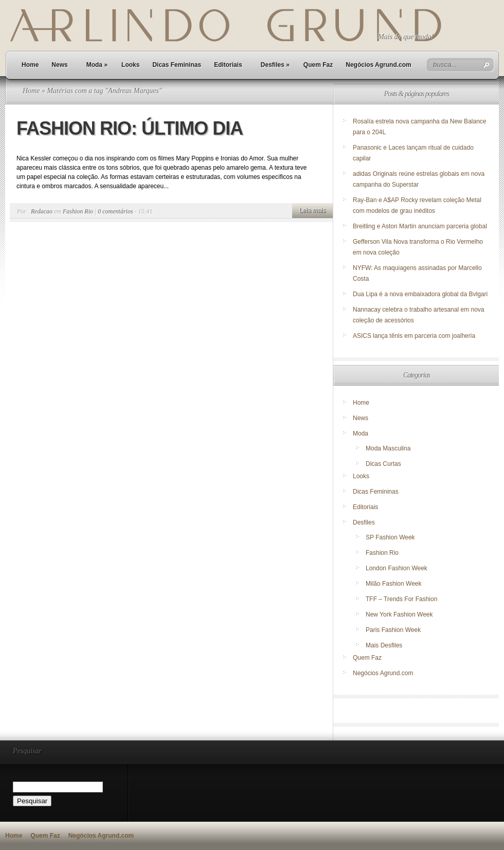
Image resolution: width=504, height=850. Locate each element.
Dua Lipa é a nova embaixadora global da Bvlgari (420, 294)
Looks (130, 65)
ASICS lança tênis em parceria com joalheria (414, 336)
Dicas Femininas (177, 65)
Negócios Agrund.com (379, 65)
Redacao (42, 211)
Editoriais (228, 65)
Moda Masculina (388, 448)
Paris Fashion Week (393, 630)
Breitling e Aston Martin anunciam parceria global (420, 226)
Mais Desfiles (384, 645)
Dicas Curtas (383, 464)
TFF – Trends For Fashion (401, 599)
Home (30, 65)
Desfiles (275, 65)
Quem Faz (318, 65)
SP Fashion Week (390, 537)
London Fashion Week (397, 568)
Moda (97, 65)
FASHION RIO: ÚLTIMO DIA (130, 128)
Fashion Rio (78, 211)
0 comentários (115, 211)
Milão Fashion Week (394, 584)
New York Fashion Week (399, 614)
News (59, 65)
